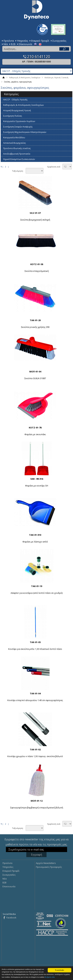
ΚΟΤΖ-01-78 (35, 428)
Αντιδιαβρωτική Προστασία (17, 154)
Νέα (6, 44)
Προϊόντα (9, 41)
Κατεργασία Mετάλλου (14, 138)
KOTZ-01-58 (37, 264)
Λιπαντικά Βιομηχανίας (14, 143)
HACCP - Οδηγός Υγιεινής (15, 100)
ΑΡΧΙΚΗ (4, 78)
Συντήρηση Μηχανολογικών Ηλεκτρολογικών (25, 132)
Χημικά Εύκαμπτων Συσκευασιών (19, 159)
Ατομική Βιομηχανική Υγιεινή (17, 110)
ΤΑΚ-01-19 (37, 586)
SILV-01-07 (35, 213)
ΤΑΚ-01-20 (35, 320)
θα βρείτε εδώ (50, 977)
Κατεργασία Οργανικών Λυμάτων (19, 121)
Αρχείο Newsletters (46, 863)
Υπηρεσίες (22, 41)
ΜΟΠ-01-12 (37, 801)
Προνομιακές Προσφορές (49, 867)
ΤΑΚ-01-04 (35, 693)
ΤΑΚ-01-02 (35, 749)
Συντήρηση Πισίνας (13, 116)
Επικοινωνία (25, 44)
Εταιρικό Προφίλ (40, 41)
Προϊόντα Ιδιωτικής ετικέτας (17, 148)
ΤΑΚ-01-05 (35, 642)
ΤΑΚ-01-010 (35, 535)
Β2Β (13, 44)
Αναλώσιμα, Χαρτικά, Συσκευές (57, 78)
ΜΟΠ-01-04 (35, 372)
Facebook (11, 918)
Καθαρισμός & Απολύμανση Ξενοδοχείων (25, 78)
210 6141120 (39, 57)
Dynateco (37, 10)
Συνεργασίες (59, 41)
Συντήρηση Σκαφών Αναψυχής (18, 127)
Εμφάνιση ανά (54, 167)
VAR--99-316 (37, 479)
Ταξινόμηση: (18, 171)
